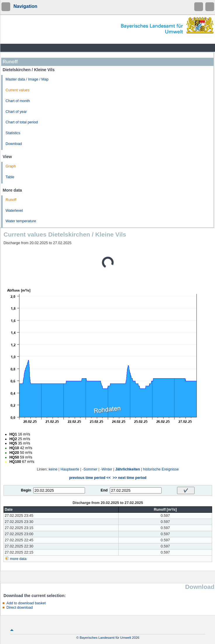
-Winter (106, 469)
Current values (18, 90)
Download (14, 144)
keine (53, 469)
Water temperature (21, 221)
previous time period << (90, 478)
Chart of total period (22, 122)
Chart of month (18, 101)
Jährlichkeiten (128, 469)
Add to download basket (26, 603)
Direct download (20, 608)
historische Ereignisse (161, 469)
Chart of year (16, 112)
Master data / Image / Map (27, 79)
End (104, 490)
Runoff (11, 200)
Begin (26, 490)
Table (10, 177)
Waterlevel (14, 211)
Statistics (13, 133)
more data (18, 559)
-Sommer (90, 469)
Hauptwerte (70, 469)
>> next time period (130, 478)
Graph (11, 166)
